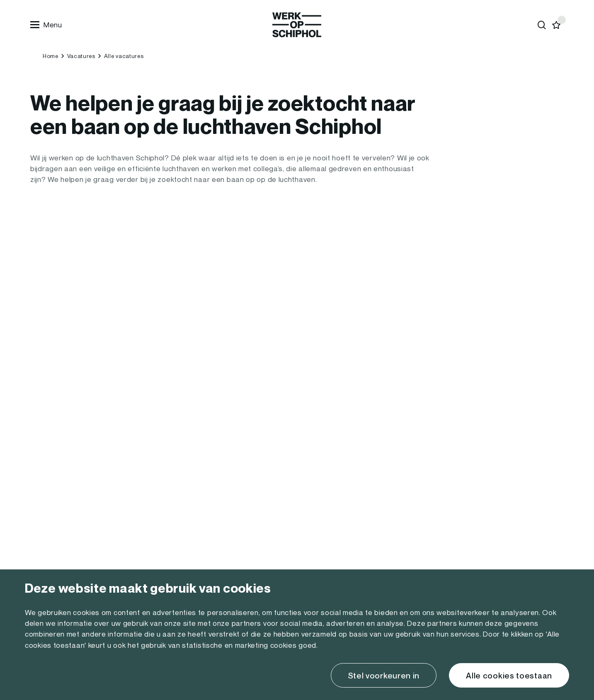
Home (51, 56)
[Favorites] (556, 25)
